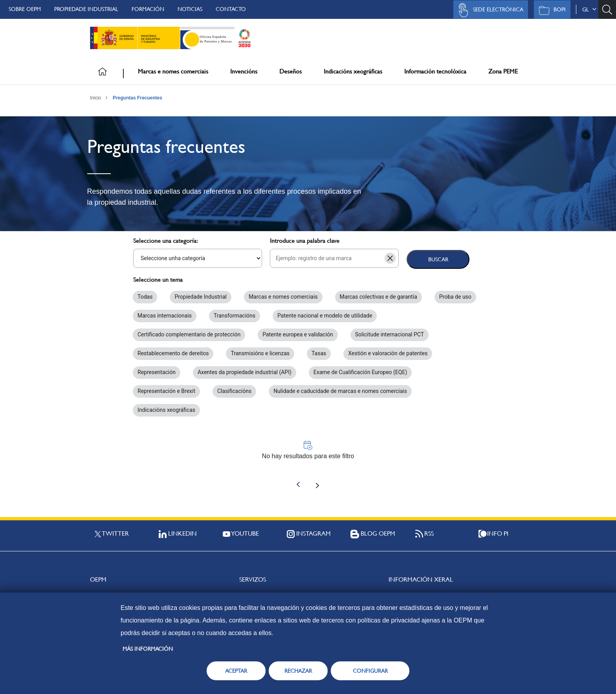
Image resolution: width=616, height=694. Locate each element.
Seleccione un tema (158, 280)
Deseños (291, 71)
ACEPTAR (236, 671)
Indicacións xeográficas (353, 71)
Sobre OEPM (25, 9)
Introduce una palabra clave (305, 241)
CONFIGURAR (370, 671)
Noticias (190, 9)
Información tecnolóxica (435, 71)
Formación (148, 9)
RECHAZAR (298, 671)
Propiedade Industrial (86, 9)
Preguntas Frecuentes (137, 98)
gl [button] (589, 9)
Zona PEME (503, 71)
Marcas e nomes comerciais (173, 71)
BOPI (550, 10)
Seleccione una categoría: (166, 241)
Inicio (95, 98)
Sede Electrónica (489, 10)
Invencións (244, 71)
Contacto (231, 9)
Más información (148, 649)
